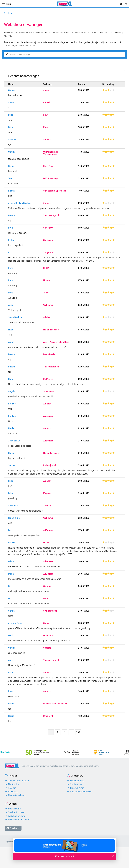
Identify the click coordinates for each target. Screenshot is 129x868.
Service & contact (17, 812)
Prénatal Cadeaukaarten (55, 704)
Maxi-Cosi (48, 166)
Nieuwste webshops (18, 795)
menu (6, 4)
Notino (47, 280)
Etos (45, 127)
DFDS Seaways (51, 178)
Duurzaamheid (77, 781)
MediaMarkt (49, 354)
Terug (10, 13)
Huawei (47, 543)
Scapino (47, 648)
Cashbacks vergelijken (81, 792)
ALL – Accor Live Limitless (56, 342)
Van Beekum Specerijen (55, 191)
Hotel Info (48, 635)
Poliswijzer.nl (50, 465)
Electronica (14, 784)
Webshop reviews (16, 816)
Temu (46, 293)
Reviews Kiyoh (77, 788)
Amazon (47, 139)
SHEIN (46, 268)
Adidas (47, 317)
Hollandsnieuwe (51, 330)
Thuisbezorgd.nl (51, 215)
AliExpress (48, 416)
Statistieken (76, 784)
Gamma (47, 586)
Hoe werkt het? (15, 809)
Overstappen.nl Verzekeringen (51, 153)
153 (78, 732)
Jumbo (47, 90)
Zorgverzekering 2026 (18, 781)
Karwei (47, 102)
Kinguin (47, 493)
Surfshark (48, 228)
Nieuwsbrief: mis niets (19, 820)
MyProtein (48, 379)
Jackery (47, 506)
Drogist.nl (48, 716)
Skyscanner (49, 391)
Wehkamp (48, 305)
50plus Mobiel (50, 611)
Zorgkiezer (48, 203)
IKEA (46, 115)
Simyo (46, 623)
